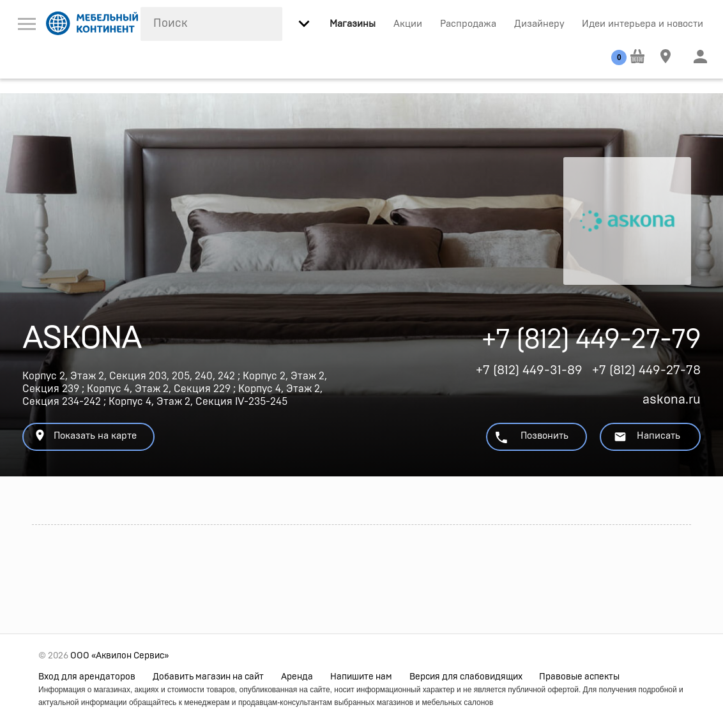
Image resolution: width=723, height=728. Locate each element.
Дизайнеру (539, 24)
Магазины (353, 24)
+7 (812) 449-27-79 (591, 343)
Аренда (297, 677)
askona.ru (672, 400)
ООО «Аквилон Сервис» (119, 656)
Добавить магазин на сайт (208, 677)
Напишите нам (361, 677)
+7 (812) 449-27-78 (646, 370)
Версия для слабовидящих (466, 677)
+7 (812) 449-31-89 (529, 370)
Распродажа (468, 24)
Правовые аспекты (579, 677)
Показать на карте (85, 435)
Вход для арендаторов (87, 677)
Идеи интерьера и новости (643, 24)
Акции (408, 24)
